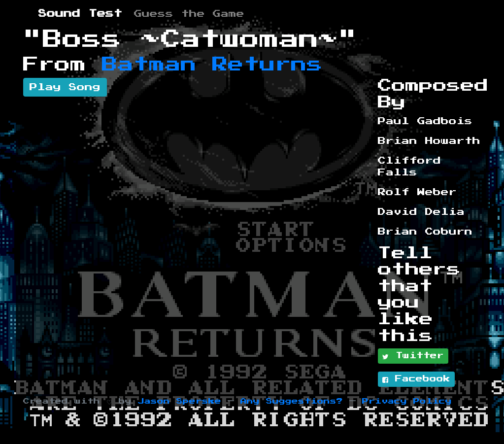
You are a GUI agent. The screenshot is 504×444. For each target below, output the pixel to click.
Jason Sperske (180, 401)
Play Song (65, 87)
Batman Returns (212, 65)
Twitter (413, 356)
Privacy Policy (407, 401)
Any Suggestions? (292, 401)
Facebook (416, 379)
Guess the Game (189, 14)
